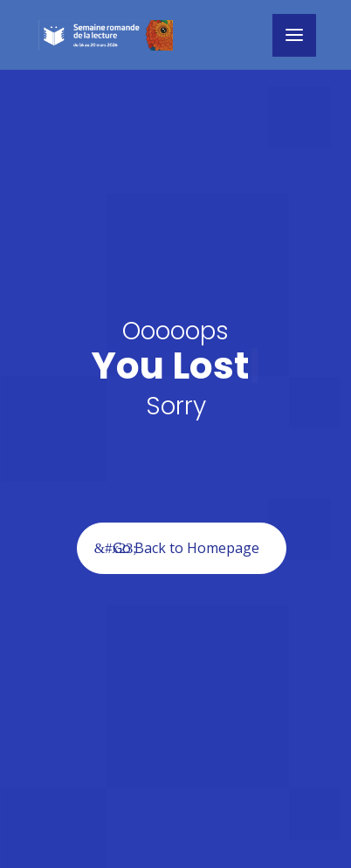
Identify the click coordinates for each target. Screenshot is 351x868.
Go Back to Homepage (186, 548)
